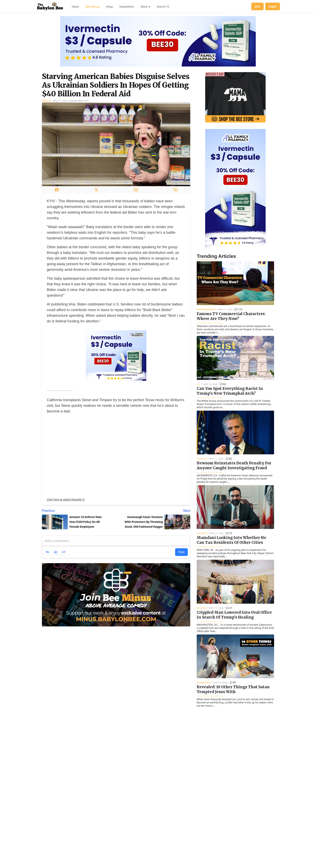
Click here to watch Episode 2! (66, 499)
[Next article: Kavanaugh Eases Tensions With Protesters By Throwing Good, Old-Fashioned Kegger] (154, 511)
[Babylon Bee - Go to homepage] (50, 6)
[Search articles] (163, 6)
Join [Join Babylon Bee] (257, 6)
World (46, 101)
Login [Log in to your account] (273, 6)
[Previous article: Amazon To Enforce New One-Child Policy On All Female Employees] (78, 511)
